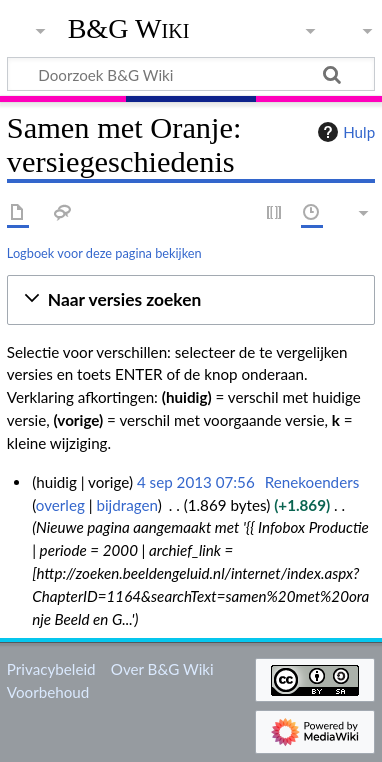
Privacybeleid (51, 669)
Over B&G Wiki (162, 669)
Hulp (344, 132)
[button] (191, 300)
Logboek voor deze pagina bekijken (104, 253)
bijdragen (126, 505)
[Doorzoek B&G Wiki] (191, 74)
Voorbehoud (48, 692)
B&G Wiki (129, 29)
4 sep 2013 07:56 (196, 482)
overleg (60, 505)
